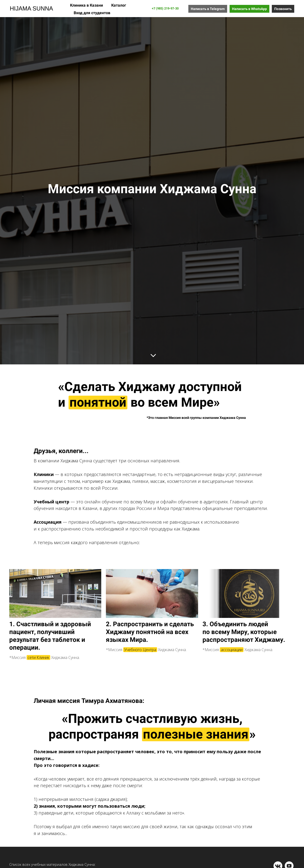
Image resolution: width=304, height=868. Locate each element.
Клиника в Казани (87, 5)
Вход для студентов (92, 13)
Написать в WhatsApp (249, 9)
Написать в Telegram (208, 9)
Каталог (119, 5)
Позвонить (283, 9)
